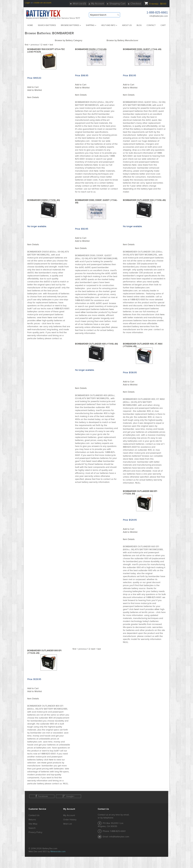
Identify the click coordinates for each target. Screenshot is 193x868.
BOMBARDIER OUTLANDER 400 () (96, 344)
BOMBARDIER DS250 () (91, 49)
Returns (32, 820)
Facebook (42, 796)
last (51, 45)
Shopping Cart (116, 4)
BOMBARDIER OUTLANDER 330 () (144, 200)
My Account (96, 4)
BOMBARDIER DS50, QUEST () (142, 49)
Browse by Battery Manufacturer (122, 40)
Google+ (68, 796)
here (96, 165)
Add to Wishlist (35, 90)
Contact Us (34, 815)
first (27, 45)
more (145, 165)
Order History (70, 820)
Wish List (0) (78, 4)
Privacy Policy (35, 832)
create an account (42, 3)
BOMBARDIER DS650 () (44, 200)
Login (27, 3)
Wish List (68, 824)
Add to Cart (33, 87)
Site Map (33, 824)
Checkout (135, 4)
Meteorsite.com (58, 851)
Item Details (33, 97)
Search (32, 828)
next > (46, 45)
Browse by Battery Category (69, 40)
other (39, 321)
